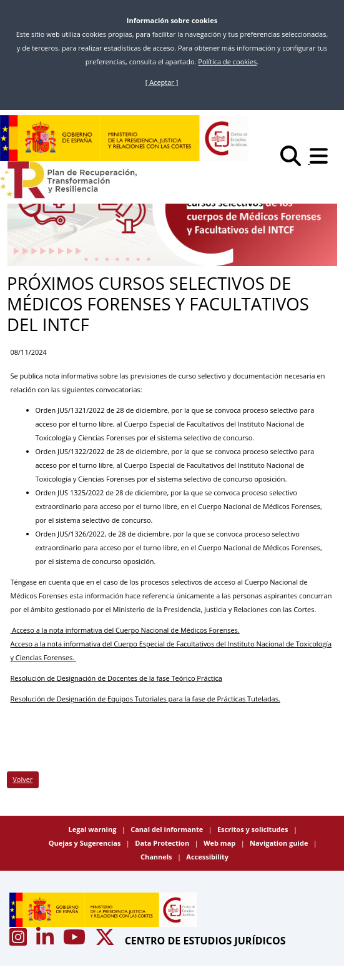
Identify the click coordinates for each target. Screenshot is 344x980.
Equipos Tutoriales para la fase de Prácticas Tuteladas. (194, 699)
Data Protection (163, 843)
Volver (22, 779)
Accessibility (207, 857)
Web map (220, 843)
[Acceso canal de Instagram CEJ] (19, 941)
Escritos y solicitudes (253, 829)
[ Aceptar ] (162, 82)
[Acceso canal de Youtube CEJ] (76, 941)
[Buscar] (295, 161)
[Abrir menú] (322, 161)
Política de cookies (227, 62)
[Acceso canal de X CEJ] (106, 941)
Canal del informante (168, 829)
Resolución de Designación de (59, 699)
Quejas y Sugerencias (86, 843)
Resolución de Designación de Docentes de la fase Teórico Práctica (116, 678)
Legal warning (94, 829)
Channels (157, 857)
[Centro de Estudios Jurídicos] (125, 138)
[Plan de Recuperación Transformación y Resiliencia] (68, 180)
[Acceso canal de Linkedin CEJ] (46, 941)
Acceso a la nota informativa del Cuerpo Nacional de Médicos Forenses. (125, 630)
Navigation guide (280, 843)
